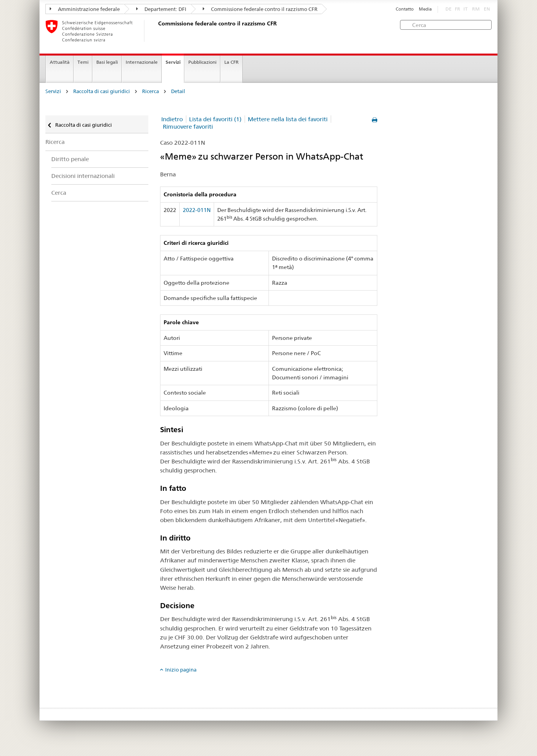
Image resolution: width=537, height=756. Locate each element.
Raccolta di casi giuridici (102, 91)
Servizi (173, 62)
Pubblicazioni (202, 62)
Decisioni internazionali (83, 176)
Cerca (59, 193)
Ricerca (150, 91)
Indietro (172, 119)
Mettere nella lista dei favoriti (288, 119)
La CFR (232, 62)
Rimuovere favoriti (188, 127)
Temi (83, 62)
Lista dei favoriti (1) (215, 119)
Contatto (405, 9)
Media (425, 9)
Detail (178, 91)
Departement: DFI (161, 9)
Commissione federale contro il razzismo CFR (260, 9)
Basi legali (107, 62)
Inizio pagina (181, 670)
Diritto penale (70, 159)
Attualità (60, 62)
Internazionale (142, 62)
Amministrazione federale (85, 9)
